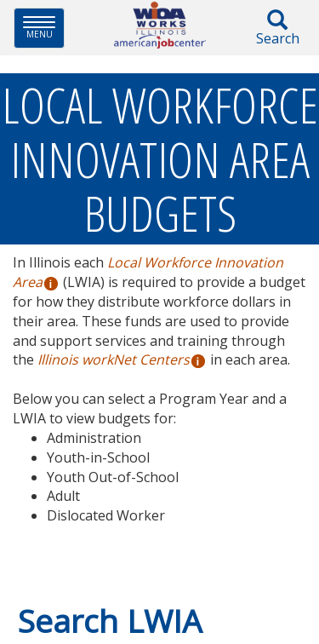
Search (277, 29)
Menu (44, 28)
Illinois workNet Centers (114, 359)
